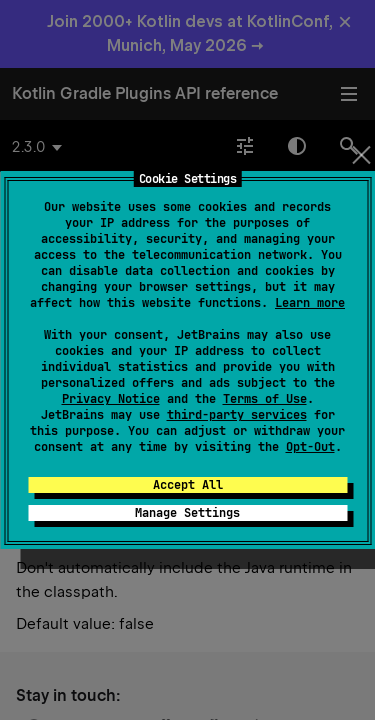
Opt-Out (310, 447)
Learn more (310, 303)
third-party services (237, 415)
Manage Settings (187, 513)
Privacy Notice (111, 399)
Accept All (188, 485)
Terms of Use (265, 399)
